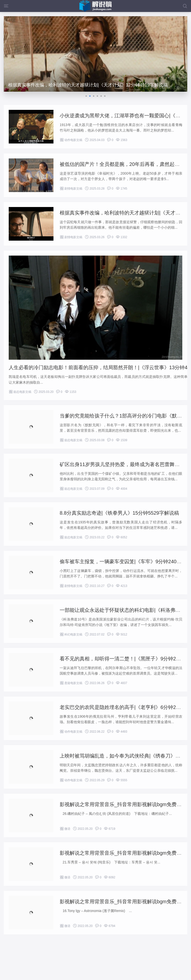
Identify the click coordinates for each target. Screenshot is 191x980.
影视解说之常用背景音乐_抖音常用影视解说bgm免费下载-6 (125, 804)
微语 (65, 829)
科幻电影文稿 (71, 634)
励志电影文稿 (20, 392)
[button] (86, 96)
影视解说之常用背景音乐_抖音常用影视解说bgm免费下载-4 (125, 902)
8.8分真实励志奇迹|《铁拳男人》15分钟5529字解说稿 (119, 513)
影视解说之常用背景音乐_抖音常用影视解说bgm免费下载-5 (125, 853)
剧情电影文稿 (71, 189)
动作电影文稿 (71, 140)
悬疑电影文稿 (71, 683)
